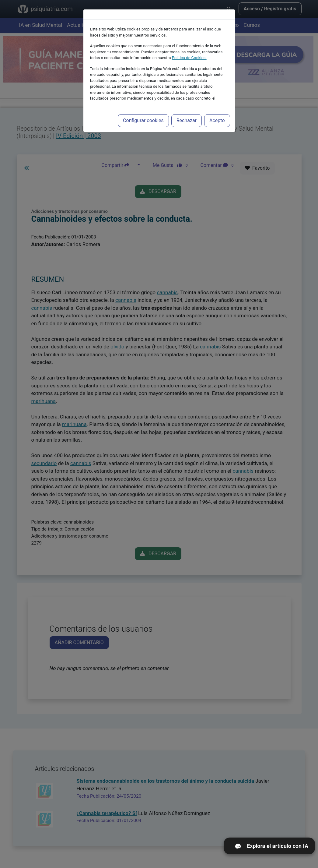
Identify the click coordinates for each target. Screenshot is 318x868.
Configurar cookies (143, 112)
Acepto (217, 112)
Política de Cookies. (189, 49)
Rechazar (187, 112)
